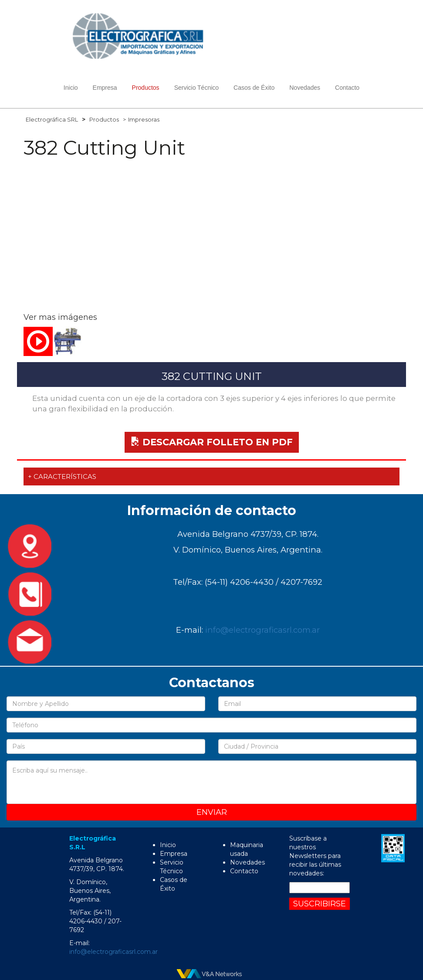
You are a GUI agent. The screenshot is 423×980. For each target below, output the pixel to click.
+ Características (62, 476)
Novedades (305, 88)
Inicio (71, 88)
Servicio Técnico (196, 88)
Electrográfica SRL (52, 119)
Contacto (347, 88)
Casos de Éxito (254, 88)
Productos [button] (146, 88)
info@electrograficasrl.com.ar (262, 630)
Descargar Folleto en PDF (212, 442)
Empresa (105, 88)
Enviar (212, 812)
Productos (104, 119)
